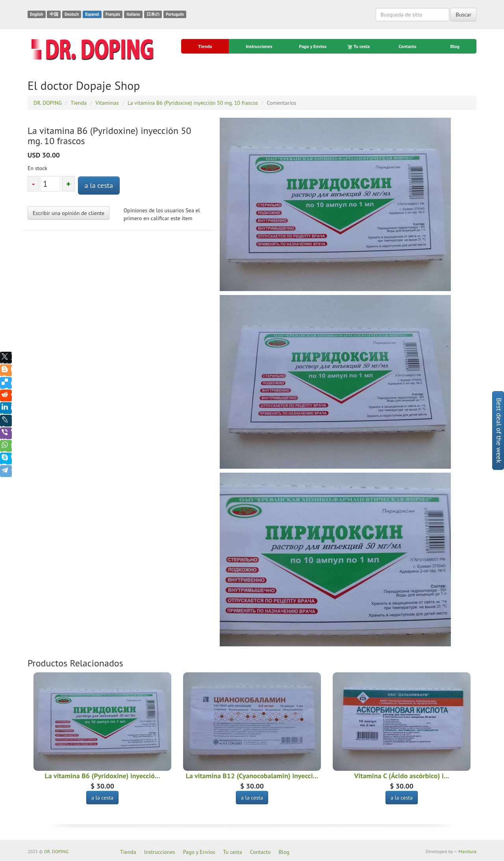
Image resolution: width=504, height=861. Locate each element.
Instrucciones (259, 46)
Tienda (205, 46)
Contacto (407, 46)
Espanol (92, 14)
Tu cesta (359, 46)
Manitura (467, 851)
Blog (455, 46)
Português (175, 14)
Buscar (463, 15)
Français (113, 14)
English (36, 14)
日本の (153, 14)
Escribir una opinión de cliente (69, 213)
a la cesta (99, 185)
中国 (54, 14)
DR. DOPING (56, 851)
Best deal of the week (499, 430)
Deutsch (72, 14)
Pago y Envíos (313, 46)
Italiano (133, 14)
